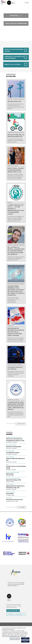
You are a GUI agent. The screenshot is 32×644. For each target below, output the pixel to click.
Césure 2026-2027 (14, 101)
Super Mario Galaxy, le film (14, 480)
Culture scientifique (12, 365)
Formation (10, 166)
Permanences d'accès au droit (14, 499)
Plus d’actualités (21, 424)
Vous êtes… (15, 16)
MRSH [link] (20, 218)
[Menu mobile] (27, 3)
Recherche (10, 203)
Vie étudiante (21, 99)
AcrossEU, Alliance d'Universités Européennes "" (16, 584)
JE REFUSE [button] (25, 641)
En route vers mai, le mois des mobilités (16, 136)
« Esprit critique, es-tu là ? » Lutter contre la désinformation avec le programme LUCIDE (16, 210)
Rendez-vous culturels (13, 64)
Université (15, 99)
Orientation (10, 99)
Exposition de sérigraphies (14, 446)
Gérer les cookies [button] (15, 638)
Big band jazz (10, 474)
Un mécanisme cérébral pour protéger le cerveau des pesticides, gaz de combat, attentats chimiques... (16, 291)
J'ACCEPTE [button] (25, 639)
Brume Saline (10, 494)
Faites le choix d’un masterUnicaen (14, 50)
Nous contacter (12, 611)
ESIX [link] (20, 179)
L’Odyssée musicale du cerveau (15, 368)
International (16, 245)
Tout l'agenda (22, 507)
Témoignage (22, 245)
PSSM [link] (8, 468)
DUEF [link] (18, 258)
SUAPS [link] (17, 452)
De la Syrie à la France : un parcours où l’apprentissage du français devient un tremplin (16, 251)
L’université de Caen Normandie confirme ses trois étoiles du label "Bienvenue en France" (16, 406)
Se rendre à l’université (15, 614)
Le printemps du (13, 453)
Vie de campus (21, 132)
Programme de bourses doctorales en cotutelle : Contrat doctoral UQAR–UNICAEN (16, 332)
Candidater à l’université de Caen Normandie (14, 57)
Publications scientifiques (13, 284)
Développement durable (13, 132)
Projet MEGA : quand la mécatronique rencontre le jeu (16, 170)
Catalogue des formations (16, 23)
